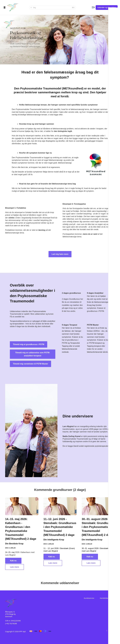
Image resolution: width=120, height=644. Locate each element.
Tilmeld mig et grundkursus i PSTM (29, 344)
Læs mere (15, 567)
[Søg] (52, 8)
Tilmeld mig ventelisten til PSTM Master (30, 364)
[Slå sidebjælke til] (5, 8)
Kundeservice (89, 598)
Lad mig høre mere (60, 254)
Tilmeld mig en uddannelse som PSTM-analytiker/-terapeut (33, 354)
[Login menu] (93, 8)
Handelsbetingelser (107, 598)
